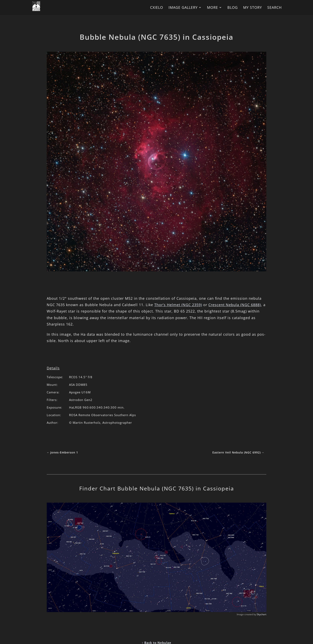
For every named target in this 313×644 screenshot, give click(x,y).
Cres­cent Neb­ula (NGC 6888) (235, 305)
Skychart (261, 614)
